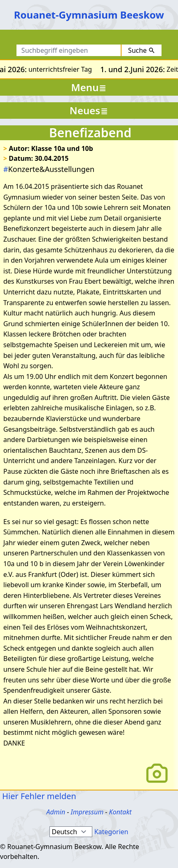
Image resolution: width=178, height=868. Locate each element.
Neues (89, 110)
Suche (142, 50)
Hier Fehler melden (38, 796)
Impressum (87, 812)
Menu (89, 87)
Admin (56, 812)
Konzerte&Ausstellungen (49, 169)
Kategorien (111, 832)
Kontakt (120, 812)
